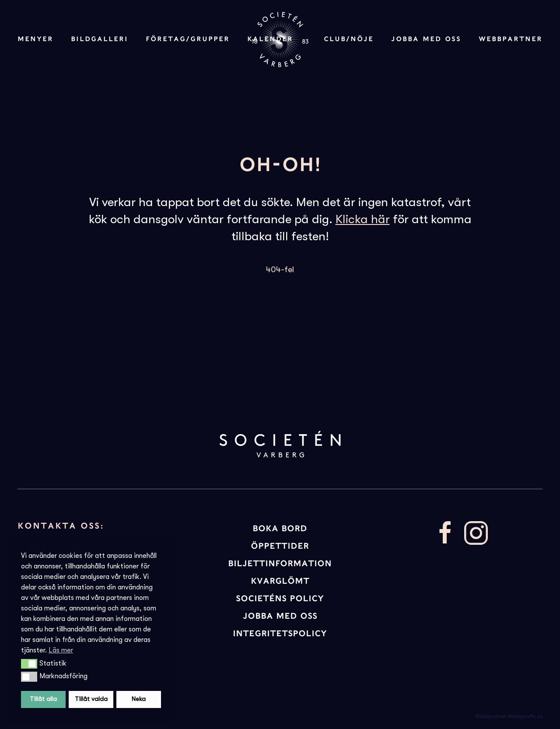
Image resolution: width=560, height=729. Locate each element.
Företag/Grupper (188, 39)
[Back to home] (280, 39)
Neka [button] (139, 699)
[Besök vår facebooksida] (445, 532)
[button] (29, 664)
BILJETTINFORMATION (280, 563)
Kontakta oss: (61, 526)
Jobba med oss (426, 39)
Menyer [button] (35, 39)
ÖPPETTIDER (280, 546)
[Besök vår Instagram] (476, 532)
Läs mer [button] (61, 650)
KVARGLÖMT (280, 581)
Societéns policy (280, 598)
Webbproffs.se (525, 716)
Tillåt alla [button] (43, 699)
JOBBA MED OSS (280, 616)
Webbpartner (511, 39)
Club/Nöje (349, 39)
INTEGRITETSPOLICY (280, 633)
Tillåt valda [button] (91, 699)
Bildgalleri (100, 39)
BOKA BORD (280, 528)
